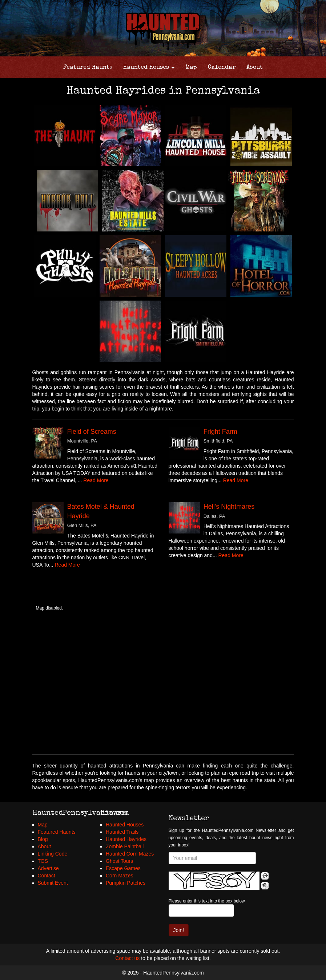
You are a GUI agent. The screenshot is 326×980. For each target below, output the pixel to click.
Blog (43, 839)
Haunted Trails (122, 832)
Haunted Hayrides (126, 839)
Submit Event (53, 883)
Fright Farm (220, 432)
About (255, 68)
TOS (43, 861)
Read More (96, 480)
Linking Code (53, 854)
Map (191, 68)
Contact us (127, 958)
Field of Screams (92, 432)
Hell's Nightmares (229, 507)
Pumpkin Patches (126, 883)
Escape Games (123, 868)
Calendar (222, 68)
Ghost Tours (119, 861)
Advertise (48, 868)
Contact (47, 876)
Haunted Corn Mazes (130, 854)
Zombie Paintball (125, 846)
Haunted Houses (149, 68)
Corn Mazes (119, 876)
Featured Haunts (88, 68)
